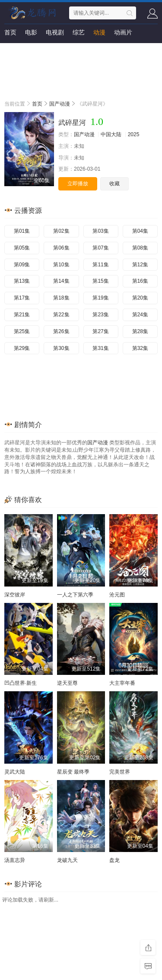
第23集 (100, 315)
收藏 (114, 184)
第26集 (61, 331)
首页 (10, 32)
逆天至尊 (67, 683)
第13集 (22, 281)
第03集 (100, 231)
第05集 (22, 248)
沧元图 (117, 595)
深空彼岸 (15, 595)
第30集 (61, 348)
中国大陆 (111, 134)
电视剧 (55, 32)
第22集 (61, 315)
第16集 (140, 281)
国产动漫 (60, 104)
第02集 (61, 231)
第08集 (140, 248)
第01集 (22, 231)
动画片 (123, 32)
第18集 (61, 298)
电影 (31, 32)
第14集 (61, 281)
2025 (134, 134)
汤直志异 (15, 860)
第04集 (140, 231)
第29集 (22, 348)
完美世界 (120, 772)
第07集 (100, 248)
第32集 (140, 348)
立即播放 (78, 184)
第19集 (100, 298)
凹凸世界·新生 (21, 683)
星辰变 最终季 (73, 772)
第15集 (100, 281)
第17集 (22, 298)
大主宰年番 (122, 683)
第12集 (140, 265)
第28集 (140, 331)
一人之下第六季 (75, 595)
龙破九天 (67, 860)
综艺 (79, 32)
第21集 (22, 315)
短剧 (10, 50)
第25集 (22, 331)
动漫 (99, 32)
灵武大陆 (15, 772)
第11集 (100, 265)
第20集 (140, 298)
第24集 (140, 315)
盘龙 (114, 860)
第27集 (100, 331)
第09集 (22, 265)
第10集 (61, 265)
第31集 (100, 348)
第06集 (61, 248)
